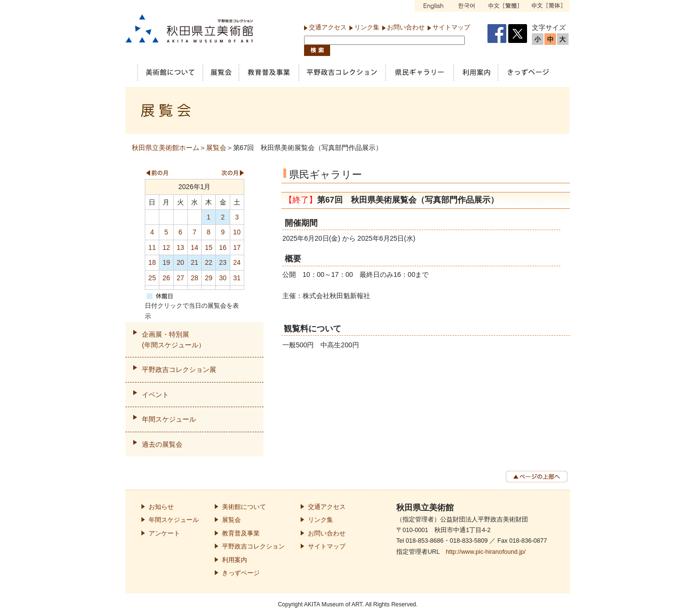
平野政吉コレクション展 (179, 370)
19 (167, 262)
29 (208, 278)
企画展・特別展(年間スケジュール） (174, 340)
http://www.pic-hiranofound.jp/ (486, 552)
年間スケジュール (169, 419)
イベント (155, 395)
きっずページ (241, 573)
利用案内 (235, 560)
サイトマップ (451, 27)
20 (181, 262)
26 (167, 278)
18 (152, 262)
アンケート (164, 534)
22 (208, 262)
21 (195, 262)
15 (208, 247)
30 (223, 278)
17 (237, 247)
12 (167, 247)
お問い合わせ (406, 27)
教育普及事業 (241, 534)
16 (223, 247)
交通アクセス (328, 27)
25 (152, 278)
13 (181, 247)
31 (237, 278)
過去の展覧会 (162, 444)
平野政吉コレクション (253, 547)
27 (181, 278)
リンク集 (367, 27)
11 (152, 247)
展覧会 (216, 148)
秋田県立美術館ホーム (166, 148)
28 (195, 278)
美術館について (244, 507)
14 (195, 247)
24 (237, 262)
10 (237, 232)
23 (223, 262)
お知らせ (161, 507)
